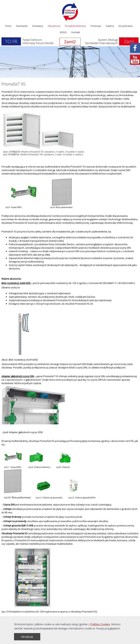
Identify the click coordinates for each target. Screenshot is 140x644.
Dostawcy (38, 26)
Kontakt (76, 32)
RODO (63, 32)
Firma (8, 26)
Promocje (96, 26)
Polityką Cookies (100, 624)
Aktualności (54, 26)
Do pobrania (126, 26)
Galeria (110, 26)
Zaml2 (70, 42)
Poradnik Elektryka (75, 26)
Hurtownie (22, 26)
